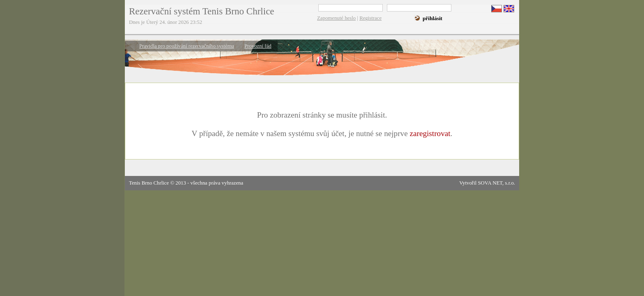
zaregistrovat (430, 133)
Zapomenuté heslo (336, 18)
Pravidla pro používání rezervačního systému (187, 46)
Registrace (370, 18)
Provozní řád (258, 46)
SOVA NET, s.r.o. (496, 183)
